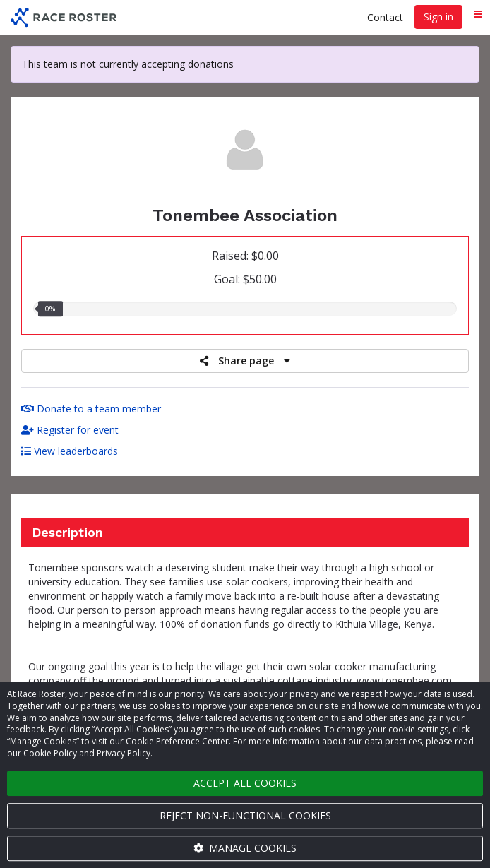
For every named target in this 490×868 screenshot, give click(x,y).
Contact (385, 17)
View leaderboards (70, 451)
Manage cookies (245, 848)
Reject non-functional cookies (245, 815)
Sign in (438, 17)
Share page (245, 361)
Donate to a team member (91, 409)
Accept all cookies (245, 783)
